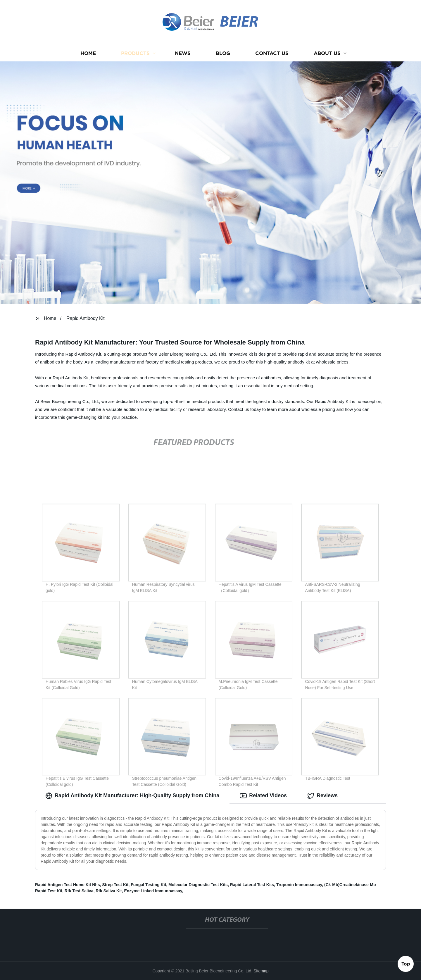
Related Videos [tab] (263, 796)
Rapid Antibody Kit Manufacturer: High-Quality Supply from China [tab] (132, 796)
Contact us (272, 53)
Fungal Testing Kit (148, 885)
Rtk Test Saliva (79, 891)
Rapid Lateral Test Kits (252, 885)
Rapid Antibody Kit (86, 318)
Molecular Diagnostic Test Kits (198, 885)
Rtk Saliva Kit (109, 891)
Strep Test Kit (115, 885)
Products (135, 53)
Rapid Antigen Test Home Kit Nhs (68, 885)
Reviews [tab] (322, 796)
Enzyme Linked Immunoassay (153, 891)
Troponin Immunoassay (299, 885)
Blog (223, 53)
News (183, 53)
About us (327, 53)
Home (88, 53)
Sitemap (261, 971)
